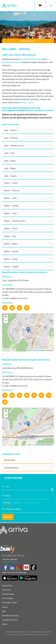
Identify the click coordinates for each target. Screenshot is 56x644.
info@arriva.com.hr (10, 562)
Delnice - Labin (26, 102)
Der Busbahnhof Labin (31, 59)
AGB (4, 611)
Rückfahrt (18, 503)
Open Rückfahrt (32, 503)
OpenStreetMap (40, 350)
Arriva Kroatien (8, 594)
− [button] (6, 321)
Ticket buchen (28, 41)
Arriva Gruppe (8, 598)
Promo (5, 607)
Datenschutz (7, 586)
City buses (6, 590)
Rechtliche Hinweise (10, 616)
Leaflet (29, 350)
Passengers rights (10, 602)
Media (5, 624)
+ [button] (6, 317)
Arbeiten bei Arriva (10, 620)
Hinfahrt (7, 503)
